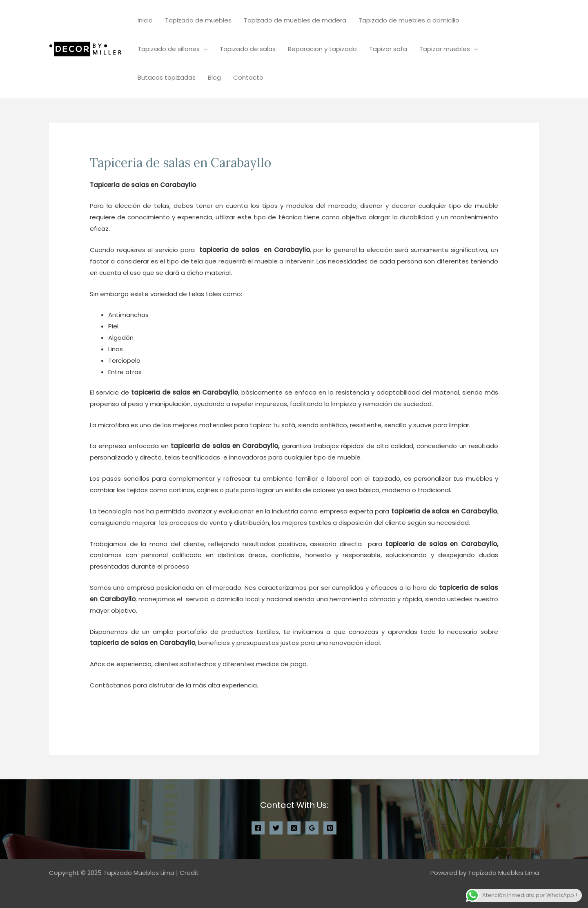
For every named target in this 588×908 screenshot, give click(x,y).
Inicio (145, 20)
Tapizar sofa (388, 49)
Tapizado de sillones (169, 49)
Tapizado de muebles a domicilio (409, 20)
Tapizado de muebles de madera (295, 20)
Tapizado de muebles (198, 20)
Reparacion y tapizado (322, 49)
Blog (214, 77)
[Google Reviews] (312, 828)
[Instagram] (294, 828)
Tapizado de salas (248, 49)
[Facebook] (258, 828)
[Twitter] (276, 828)
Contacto (248, 77)
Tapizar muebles (445, 49)
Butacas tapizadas (167, 77)
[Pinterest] (330, 828)
